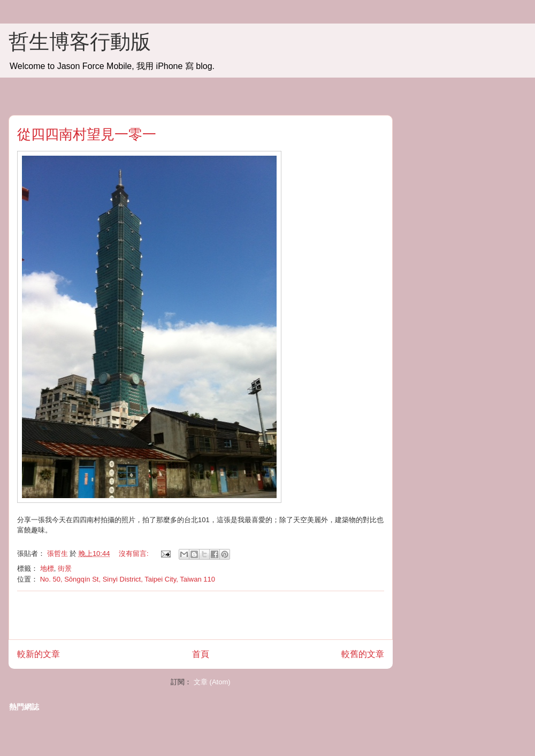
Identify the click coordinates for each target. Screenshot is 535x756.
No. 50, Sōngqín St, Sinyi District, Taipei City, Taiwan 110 (128, 579)
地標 (47, 568)
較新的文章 (39, 654)
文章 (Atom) (212, 682)
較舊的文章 (363, 654)
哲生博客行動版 (80, 42)
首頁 (201, 654)
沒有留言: (135, 553)
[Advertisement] (201, 615)
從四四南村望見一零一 (87, 134)
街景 (65, 568)
